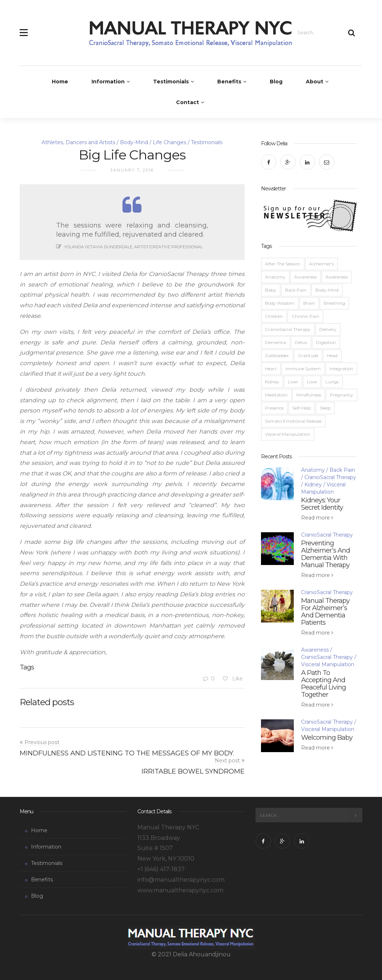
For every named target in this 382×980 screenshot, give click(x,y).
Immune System (303, 369)
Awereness (337, 277)
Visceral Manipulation (288, 434)
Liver (293, 382)
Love (312, 382)
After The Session (283, 264)
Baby (271, 290)
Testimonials (171, 82)
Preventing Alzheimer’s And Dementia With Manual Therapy (326, 554)
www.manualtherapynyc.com (180, 890)
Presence (274, 408)
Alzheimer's (321, 264)
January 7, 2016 (132, 170)
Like (232, 679)
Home (60, 82)
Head (332, 355)
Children (274, 316)
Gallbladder (277, 355)
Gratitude (308, 355)
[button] (24, 28)
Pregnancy (342, 395)
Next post (227, 760)
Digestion (326, 342)
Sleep (325, 408)
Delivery (328, 329)
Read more (316, 518)
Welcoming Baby (327, 738)
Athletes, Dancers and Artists (78, 142)
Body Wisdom (280, 303)
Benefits (229, 82)
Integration (341, 369)
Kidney (272, 382)
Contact (188, 102)
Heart (271, 369)
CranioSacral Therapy (288, 329)
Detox (301, 342)
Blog (276, 82)
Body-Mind (134, 142)
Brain (309, 303)
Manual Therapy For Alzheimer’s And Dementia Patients (325, 612)
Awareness (305, 277)
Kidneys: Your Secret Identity (322, 504)
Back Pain (296, 290)
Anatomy (275, 277)
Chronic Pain (305, 316)
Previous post (42, 742)
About (315, 82)
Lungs (332, 382)
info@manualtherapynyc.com (181, 880)
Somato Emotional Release (293, 421)
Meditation (276, 395)
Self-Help (302, 408)
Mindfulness (309, 395)
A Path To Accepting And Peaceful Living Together (323, 684)
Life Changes (169, 142)
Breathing (334, 303)
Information (108, 82)
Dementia (276, 342)
